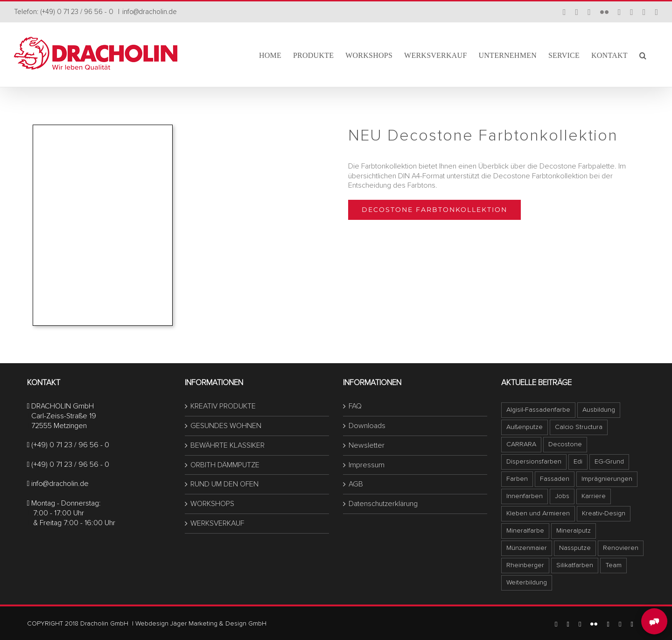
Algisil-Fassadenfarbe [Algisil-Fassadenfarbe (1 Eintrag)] (538, 410)
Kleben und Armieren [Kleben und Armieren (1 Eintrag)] (538, 513)
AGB (356, 484)
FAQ (355, 406)
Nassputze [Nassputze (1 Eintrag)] (575, 548)
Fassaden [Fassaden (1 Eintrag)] (555, 479)
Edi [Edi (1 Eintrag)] (578, 461)
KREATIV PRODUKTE (223, 406)
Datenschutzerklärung (383, 504)
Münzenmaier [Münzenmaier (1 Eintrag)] (527, 548)
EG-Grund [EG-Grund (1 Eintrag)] (609, 461)
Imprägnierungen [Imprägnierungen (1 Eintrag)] (607, 479)
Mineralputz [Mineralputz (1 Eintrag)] (574, 531)
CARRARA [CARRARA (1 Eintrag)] (521, 444)
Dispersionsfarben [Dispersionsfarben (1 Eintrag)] (534, 461)
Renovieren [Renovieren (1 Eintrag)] (621, 548)
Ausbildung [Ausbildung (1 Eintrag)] (599, 410)
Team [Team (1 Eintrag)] (613, 565)
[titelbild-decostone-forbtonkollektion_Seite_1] (103, 129)
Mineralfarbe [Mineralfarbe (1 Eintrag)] (525, 531)
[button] (643, 55)
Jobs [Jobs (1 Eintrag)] (562, 496)
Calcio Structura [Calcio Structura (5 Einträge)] (579, 427)
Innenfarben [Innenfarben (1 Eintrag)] (525, 496)
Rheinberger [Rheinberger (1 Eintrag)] (525, 565)
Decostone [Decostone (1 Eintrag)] (565, 444)
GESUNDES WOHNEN (226, 426)
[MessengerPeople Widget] (654, 621)
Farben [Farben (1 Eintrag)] (517, 479)
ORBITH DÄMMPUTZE (225, 465)
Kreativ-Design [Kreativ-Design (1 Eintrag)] (604, 513)
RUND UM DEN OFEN (224, 484)
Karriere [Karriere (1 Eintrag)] (594, 496)
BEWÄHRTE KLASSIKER (227, 445)
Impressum (367, 465)
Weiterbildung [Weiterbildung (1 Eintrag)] (527, 582)
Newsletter (367, 445)
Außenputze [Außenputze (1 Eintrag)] (525, 427)
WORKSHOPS (212, 504)
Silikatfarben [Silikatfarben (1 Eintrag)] (575, 565)
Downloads (367, 426)
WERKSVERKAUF (217, 523)
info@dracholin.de (150, 12)
